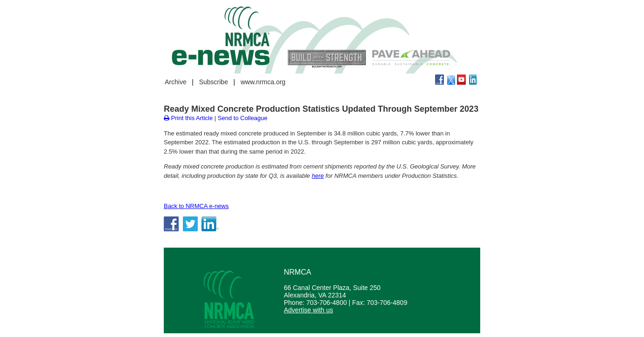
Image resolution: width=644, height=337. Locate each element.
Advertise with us (309, 310)
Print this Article (188, 118)
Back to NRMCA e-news (196, 206)
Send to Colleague (243, 118)
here (318, 176)
